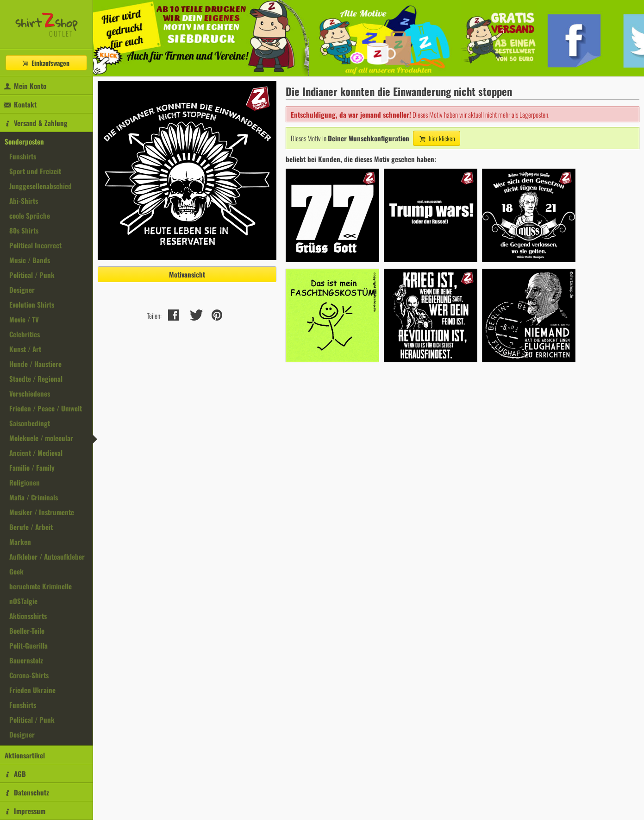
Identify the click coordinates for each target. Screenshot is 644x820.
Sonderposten (24, 141)
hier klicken (437, 138)
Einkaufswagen (45, 63)
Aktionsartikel (25, 755)
